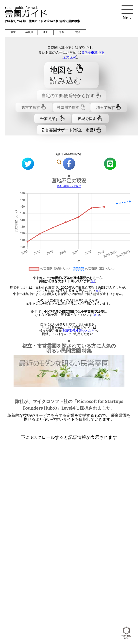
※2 (98, 291)
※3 (96, 315)
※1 (93, 281)
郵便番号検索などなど (79, 331)
